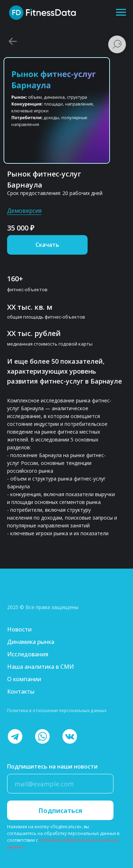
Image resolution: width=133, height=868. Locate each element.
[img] (34, 595)
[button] (47, 245)
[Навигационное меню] (121, 12)
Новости (19, 629)
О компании (24, 679)
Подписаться (60, 810)
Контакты (21, 691)
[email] (60, 784)
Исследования (28, 654)
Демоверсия (24, 211)
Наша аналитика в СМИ (40, 667)
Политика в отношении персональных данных (57, 710)
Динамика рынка (31, 642)
